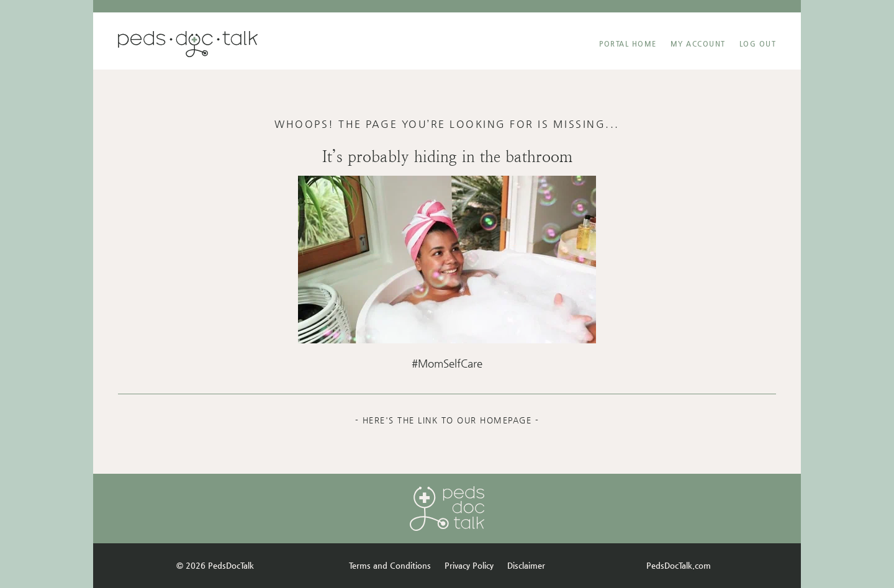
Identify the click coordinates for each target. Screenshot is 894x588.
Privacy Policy (469, 565)
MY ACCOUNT (698, 44)
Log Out (758, 44)
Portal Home (628, 44)
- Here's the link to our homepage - (447, 420)
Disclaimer (526, 565)
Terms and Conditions (390, 565)
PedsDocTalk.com (679, 565)
